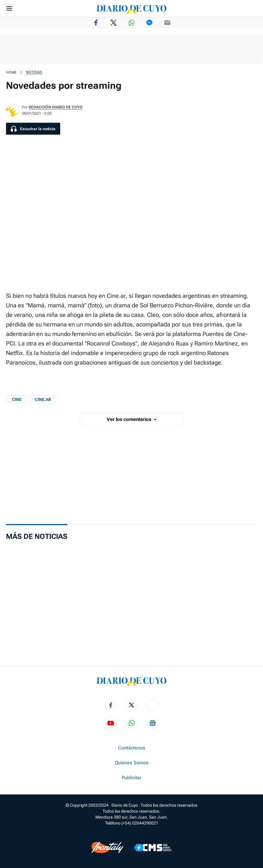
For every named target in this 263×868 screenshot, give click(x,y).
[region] (131, 49)
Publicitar (131, 778)
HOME (11, 72)
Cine (17, 399)
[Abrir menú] (9, 8)
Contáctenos (132, 748)
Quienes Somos (132, 763)
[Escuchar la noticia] (33, 129)
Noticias (34, 72)
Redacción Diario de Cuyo (56, 107)
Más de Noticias (37, 536)
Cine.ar (43, 399)
